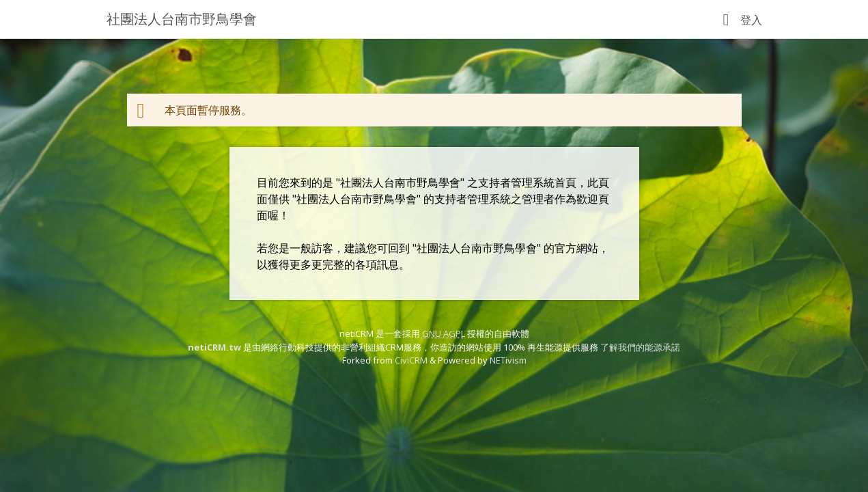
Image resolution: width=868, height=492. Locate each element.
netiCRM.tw (214, 347)
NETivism (508, 360)
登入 (751, 20)
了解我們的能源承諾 (640, 347)
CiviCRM (411, 360)
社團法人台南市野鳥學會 (182, 19)
